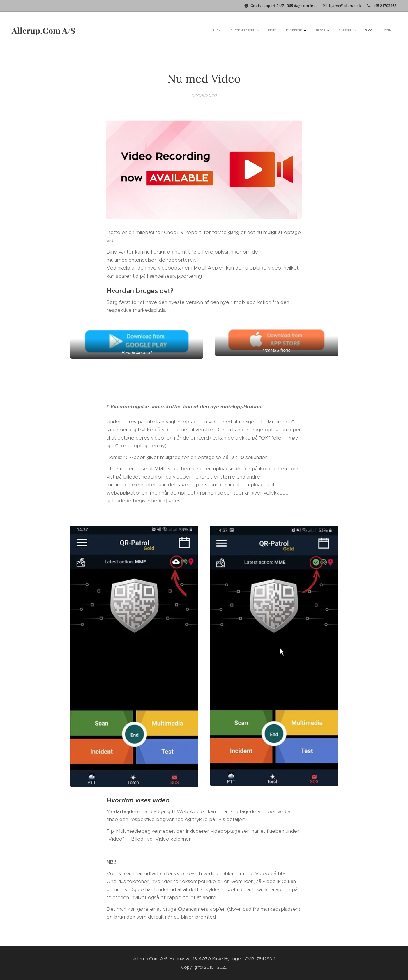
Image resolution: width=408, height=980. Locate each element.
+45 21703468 (385, 6)
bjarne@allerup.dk (345, 6)
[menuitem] (307, 31)
